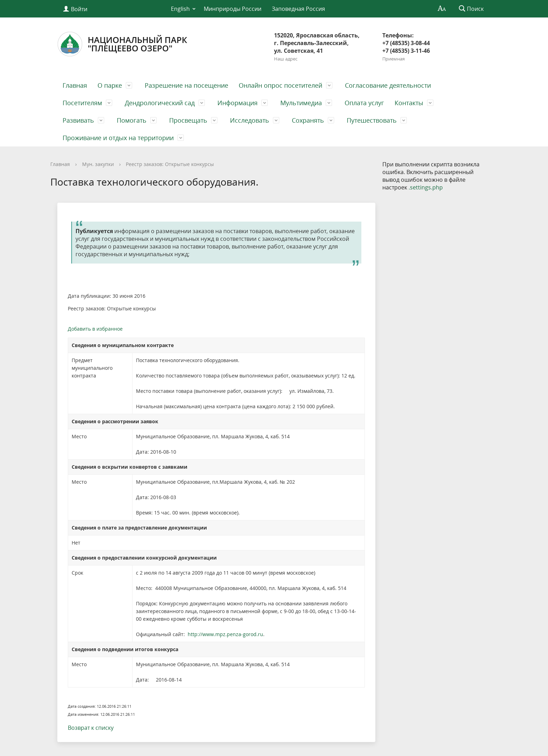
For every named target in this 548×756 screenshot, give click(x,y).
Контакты (409, 103)
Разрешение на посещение (186, 85)
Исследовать (250, 120)
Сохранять (308, 120)
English (180, 9)
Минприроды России (233, 9)
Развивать (78, 120)
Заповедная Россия (298, 9)
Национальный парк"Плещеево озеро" (122, 44)
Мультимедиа (301, 103)
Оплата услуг (364, 103)
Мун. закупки (98, 164)
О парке (110, 85)
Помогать (132, 120)
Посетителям (82, 103)
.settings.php (426, 187)
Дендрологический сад (160, 103)
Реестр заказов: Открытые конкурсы (170, 164)
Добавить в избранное (95, 329)
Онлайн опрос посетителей (280, 85)
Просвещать (188, 120)
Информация (237, 103)
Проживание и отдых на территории (118, 138)
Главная (75, 85)
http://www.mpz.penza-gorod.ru (225, 634)
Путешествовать (372, 120)
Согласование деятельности (388, 85)
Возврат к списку (91, 728)
